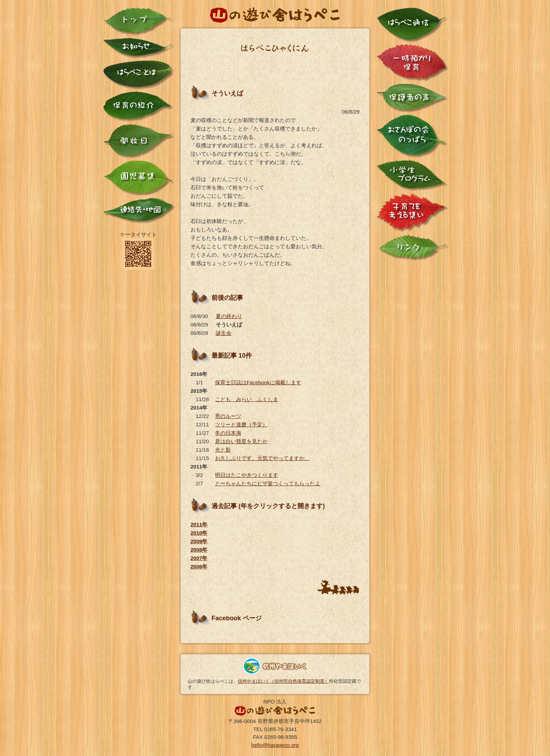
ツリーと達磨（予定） (241, 424)
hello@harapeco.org (275, 745)
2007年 (199, 558)
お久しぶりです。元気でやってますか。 (262, 458)
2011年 (199, 524)
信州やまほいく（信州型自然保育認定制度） (283, 681)
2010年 (199, 533)
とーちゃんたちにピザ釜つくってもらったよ (268, 483)
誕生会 (224, 333)
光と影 (223, 450)
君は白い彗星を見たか (241, 441)
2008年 (199, 550)
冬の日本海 (228, 433)
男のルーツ (228, 416)
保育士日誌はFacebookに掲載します (258, 382)
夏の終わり (229, 316)
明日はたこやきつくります (247, 475)
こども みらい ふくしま (247, 399)
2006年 (199, 566)
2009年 (199, 541)
